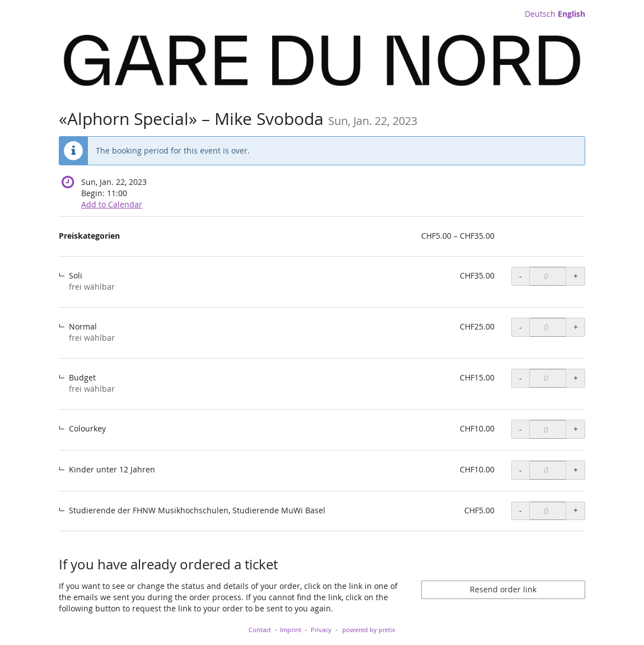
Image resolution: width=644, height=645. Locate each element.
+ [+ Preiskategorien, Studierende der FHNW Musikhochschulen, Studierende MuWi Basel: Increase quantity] (576, 510)
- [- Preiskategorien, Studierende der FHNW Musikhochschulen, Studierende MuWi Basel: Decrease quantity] (521, 510)
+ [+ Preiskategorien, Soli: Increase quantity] (576, 276)
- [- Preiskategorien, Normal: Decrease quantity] (521, 327)
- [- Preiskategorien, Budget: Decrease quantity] (521, 378)
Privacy (321, 630)
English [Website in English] (571, 14)
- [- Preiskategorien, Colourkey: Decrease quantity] (521, 429)
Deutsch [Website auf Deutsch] (540, 14)
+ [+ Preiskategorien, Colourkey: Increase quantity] (576, 429)
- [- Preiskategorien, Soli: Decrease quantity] (521, 276)
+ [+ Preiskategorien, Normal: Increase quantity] (576, 327)
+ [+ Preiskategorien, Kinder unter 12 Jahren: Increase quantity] (576, 470)
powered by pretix (369, 630)
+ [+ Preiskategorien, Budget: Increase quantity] (576, 378)
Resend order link (503, 589)
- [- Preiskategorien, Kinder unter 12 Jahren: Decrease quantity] (521, 470)
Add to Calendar (112, 204)
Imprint (291, 630)
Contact (260, 630)
